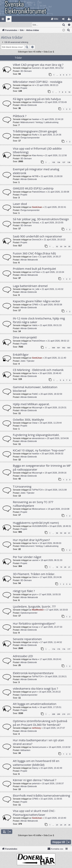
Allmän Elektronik (29, 105)
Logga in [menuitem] (64, 20)
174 (53, 649)
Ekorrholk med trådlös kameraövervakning (41, 796)
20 (65, 567)
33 (61, 247)
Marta (35, 659)
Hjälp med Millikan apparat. (31, 404)
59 (61, 533)
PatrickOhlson (39, 192)
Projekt (24, 88)
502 (64, 348)
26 (69, 825)
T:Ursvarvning (22, 487)
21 (69, 567)
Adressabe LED (23, 656)
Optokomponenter (29, 613)
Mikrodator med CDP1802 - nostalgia (38, 82)
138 (69, 162)
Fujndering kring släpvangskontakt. (36, 435)
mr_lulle (36, 289)
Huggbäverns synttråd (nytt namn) (36, 523)
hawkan (36, 119)
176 (64, 649)
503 (69, 348)
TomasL (36, 223)
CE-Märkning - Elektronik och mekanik (38, 370)
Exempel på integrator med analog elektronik (36, 171)
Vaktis (35, 325)
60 (65, 533)
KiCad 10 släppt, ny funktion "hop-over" (39, 450)
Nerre (35, 373)
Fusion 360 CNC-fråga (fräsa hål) (34, 253)
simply (35, 642)
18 (57, 567)
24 (61, 825)
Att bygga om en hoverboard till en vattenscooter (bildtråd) (36, 763)
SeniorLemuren (39, 747)
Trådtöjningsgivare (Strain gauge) (35, 131)
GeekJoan (37, 207)
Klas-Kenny (37, 156)
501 (59, 348)
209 (59, 714)
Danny (35, 768)
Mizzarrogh (37, 408)
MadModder (38, 610)
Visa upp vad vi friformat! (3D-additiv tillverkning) (37, 150)
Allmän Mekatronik (29, 260)
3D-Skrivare (26, 71)
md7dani (36, 272)
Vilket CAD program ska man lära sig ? (38, 65)
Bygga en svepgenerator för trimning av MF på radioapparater (42, 468)
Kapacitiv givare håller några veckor (36, 301)
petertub (36, 784)
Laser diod (20, 204)
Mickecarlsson (39, 509)
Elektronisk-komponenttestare (33, 673)
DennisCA (37, 240)
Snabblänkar (4, 20)
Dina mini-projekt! (25, 337)
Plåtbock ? (20, 116)
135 (53, 162)
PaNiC (35, 394)
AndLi (35, 707)
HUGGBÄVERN (40, 526)
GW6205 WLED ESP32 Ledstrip (33, 188)
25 (65, 825)
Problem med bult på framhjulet (34, 269)
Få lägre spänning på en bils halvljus (37, 99)
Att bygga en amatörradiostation (35, 704)
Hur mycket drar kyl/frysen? (31, 540)
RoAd (35, 135)
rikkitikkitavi (37, 102)
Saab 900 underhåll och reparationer (37, 236)
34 (65, 247)
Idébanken (25, 750)
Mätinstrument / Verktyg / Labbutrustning (40, 122)
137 (64, 162)
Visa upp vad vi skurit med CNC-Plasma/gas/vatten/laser (34, 813)
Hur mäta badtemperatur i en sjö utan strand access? (38, 742)
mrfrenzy (36, 728)
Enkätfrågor (21, 355)
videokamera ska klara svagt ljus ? (35, 689)
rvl (33, 85)
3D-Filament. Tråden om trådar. (34, 574)
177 (69, 649)
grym (34, 595)
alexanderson (38, 438)
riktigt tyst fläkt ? (24, 591)
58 (57, 533)
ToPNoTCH (37, 490)
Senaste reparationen (27, 639)
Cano (35, 257)
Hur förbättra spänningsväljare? (34, 624)
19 (61, 567)
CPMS (35, 305)
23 (57, 825)
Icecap (35, 627)
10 (69, 92)
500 (53, 348)
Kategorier (9, 20)
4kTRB (35, 176)
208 (53, 714)
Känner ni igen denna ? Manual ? (35, 780)
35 (69, 247)
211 (69, 714)
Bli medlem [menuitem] (70, 20)
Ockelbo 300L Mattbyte (28, 420)
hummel (36, 68)
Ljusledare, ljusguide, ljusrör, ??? (34, 607)
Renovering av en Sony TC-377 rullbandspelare (33, 504)
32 (57, 247)
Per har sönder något (27, 557)
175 (59, 649)
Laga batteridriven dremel (30, 286)
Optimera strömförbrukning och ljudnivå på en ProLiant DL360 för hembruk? (40, 723)
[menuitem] (55, 19)
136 (59, 162)
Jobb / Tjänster (28, 361)
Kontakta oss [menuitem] (55, 849)
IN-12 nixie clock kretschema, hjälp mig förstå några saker (39, 320)
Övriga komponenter (30, 138)
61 (69, 533)
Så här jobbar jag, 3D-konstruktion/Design (41, 219)
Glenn (35, 577)
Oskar (35, 423)
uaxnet (35, 560)
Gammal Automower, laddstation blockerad (35, 389)
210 (64, 714)
